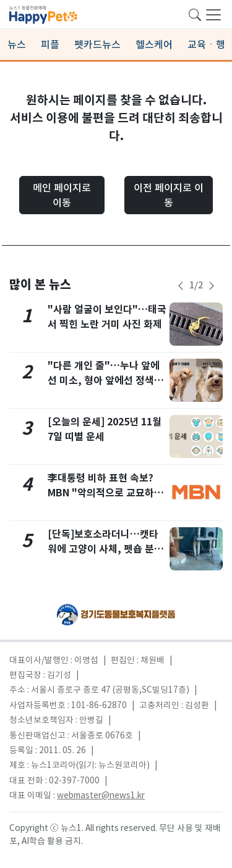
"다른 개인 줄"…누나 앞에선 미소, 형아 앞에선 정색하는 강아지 (105, 381)
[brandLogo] (43, 14)
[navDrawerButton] (213, 14)
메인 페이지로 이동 (62, 195)
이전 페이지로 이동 (169, 195)
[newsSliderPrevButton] (181, 286)
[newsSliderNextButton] (212, 286)
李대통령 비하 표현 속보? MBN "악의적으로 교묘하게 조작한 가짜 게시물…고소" (105, 493)
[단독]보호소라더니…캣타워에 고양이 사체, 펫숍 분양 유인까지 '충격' (105, 549)
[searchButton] (195, 14)
